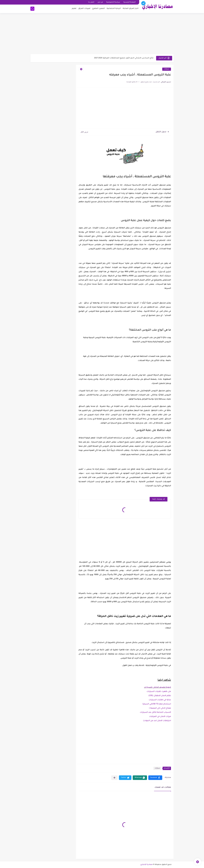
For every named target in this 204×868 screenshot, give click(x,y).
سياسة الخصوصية (113, 2)
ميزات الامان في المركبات (160, 717)
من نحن (100, 2)
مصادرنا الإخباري (146, 865)
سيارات (167, 69)
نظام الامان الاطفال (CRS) (160, 696)
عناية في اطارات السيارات (160, 700)
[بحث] (32, 9)
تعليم (74, 9)
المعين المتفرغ (99, 9)
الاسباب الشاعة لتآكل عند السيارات (155, 712)
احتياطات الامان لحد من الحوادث (157, 721)
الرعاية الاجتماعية (114, 9)
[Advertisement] (102, 34)
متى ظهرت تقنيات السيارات (159, 692)
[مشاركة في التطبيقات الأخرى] (114, 778)
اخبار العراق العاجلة (131, 9)
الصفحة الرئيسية (130, 2)
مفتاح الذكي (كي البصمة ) (160, 708)
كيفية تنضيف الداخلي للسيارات (157, 687)
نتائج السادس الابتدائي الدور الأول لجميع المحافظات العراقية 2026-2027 (124, 58)
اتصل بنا (91, 2)
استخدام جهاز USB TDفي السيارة (157, 704)
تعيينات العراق (84, 9)
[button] (155, 778)
